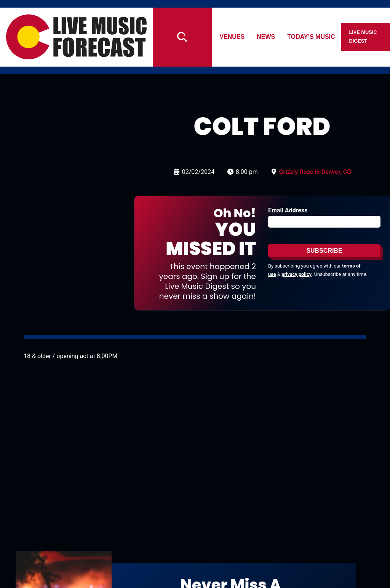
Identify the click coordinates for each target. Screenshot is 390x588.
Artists (194, 37)
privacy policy (296, 274)
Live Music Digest (363, 37)
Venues (232, 37)
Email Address (288, 210)
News (266, 37)
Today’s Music (311, 37)
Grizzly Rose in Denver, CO (315, 172)
